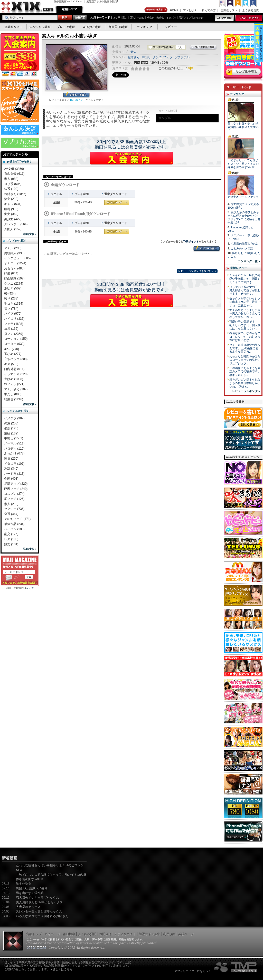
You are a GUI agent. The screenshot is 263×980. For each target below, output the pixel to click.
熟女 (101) (11, 544)
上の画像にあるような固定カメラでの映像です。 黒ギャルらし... (245, 371)
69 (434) (10, 294)
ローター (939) (14, 344)
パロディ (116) (14, 449)
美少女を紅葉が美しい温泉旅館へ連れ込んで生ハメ (243, 127)
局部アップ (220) (16, 484)
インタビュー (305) (17, 258)
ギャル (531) (13, 204)
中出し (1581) (14, 438)
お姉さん (134, 57)
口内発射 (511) (14, 369)
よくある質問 (251, 10)
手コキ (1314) (14, 304)
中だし (140, 18)
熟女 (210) (11, 199)
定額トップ (69, 9)
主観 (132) (11, 433)
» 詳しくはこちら (61, 969)
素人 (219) (11, 504)
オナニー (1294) (15, 263)
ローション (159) (16, 339)
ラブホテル (182, 57)
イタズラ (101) (14, 464)
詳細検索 (69, 934)
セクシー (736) (14, 509)
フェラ (168, 57)
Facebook (253, 3)
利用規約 (169, 934)
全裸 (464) (11, 514)
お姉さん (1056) (15, 194)
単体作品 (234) (14, 524)
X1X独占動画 (92, 27)
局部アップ (185, 18)
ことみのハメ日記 (242, 248)
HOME (174, 10)
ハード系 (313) (14, 474)
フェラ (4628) (14, 324)
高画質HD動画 (118, 27)
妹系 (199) (11, 189)
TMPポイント (77, 100)
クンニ (157, 57)
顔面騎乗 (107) (14, 278)
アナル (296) (13, 248)
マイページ (156, 10)
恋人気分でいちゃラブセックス (37, 898)
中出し (146, 57)
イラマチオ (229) (16, 374)
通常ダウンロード (117, 202)
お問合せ (105, 934)
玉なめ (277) (13, 354)
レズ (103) (11, 539)
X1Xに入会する (131, 158)
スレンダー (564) (16, 224)
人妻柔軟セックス (28, 907)
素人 (125, 18)
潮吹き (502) (13, 288)
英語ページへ (223, 3)
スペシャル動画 (40, 27)
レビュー (171, 27)
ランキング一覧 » (249, 261)
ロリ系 (116, 18)
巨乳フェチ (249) (16, 489)
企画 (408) (11, 479)
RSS (238, 3)
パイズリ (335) (14, 319)
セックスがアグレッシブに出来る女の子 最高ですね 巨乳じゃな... (245, 302)
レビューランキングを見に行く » (197, 271)
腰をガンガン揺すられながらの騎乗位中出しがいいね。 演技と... (245, 383)
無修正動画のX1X (27, 7)
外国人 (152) (13, 229)
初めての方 (209, 10)
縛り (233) (11, 298)
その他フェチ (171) (17, 519)
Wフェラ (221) (14, 384)
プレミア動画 (66, 27)
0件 (190, 68)
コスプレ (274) (14, 494)
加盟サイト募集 (149, 934)
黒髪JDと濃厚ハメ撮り (32, 888)
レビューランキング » (246, 391)
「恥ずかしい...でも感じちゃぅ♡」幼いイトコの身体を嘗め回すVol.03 (243, 164)
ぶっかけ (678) (14, 453)
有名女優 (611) (14, 174)
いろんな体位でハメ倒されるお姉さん (42, 916)
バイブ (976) (13, 314)
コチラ (30, 588)
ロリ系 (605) (13, 184)
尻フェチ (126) (14, 499)
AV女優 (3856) (14, 169)
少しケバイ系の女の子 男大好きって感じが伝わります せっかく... (245, 290)
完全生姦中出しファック (243, 197)
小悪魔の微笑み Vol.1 (244, 244)
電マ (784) (11, 309)
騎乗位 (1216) (14, 399)
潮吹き (151, 18)
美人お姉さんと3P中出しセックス (39, 902)
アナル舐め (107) (16, 389)
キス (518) (11, 364)
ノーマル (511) (14, 443)
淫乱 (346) (11, 469)
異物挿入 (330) (14, 253)
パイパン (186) (14, 529)
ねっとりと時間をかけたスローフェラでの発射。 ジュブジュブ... (245, 360)
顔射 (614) (11, 273)
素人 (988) (11, 179)
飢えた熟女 (24, 884)
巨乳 (132, 18)
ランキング (145, 27)
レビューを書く (76, 95)
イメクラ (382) (14, 418)
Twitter (246, 3)
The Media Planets (236, 967)
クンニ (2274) (14, 284)
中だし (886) (13, 394)
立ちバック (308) (16, 359)
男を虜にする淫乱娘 (30, 893)
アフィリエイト (125, 934)
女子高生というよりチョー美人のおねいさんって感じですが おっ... (245, 313)
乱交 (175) (11, 534)
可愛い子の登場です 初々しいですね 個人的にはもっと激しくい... (245, 325)
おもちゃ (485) (14, 268)
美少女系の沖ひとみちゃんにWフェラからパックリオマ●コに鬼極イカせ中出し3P (244, 217)
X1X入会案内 (20, 55)
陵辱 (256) (11, 459)
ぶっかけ (199, 18)
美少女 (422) (13, 219)
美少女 (160, 18)
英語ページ (186, 934)
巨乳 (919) (11, 209)
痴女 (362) (11, 214)
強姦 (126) (11, 428)
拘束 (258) (11, 423)
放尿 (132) (11, 329)
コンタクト (230, 3)
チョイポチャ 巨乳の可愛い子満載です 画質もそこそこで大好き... (245, 279)
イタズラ (171, 18)
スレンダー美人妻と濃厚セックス (39, 911)
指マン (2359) (14, 334)
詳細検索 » (30, 234)
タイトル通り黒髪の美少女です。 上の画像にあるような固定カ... (245, 348)
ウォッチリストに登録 (203, 47)
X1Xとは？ (190, 10)
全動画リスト (229, 10)
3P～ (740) (12, 349)
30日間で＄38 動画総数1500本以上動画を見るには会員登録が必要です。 (132, 144)
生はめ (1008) (14, 379)
